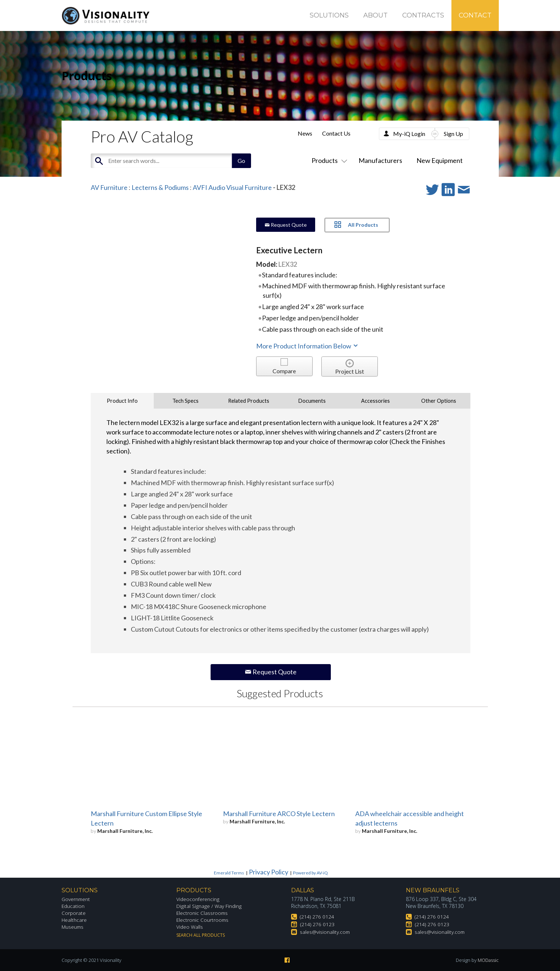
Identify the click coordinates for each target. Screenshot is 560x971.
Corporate (74, 913)
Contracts (423, 15)
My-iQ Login (409, 134)
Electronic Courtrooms (203, 920)
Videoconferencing (198, 899)
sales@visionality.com (325, 932)
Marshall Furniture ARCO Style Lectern (279, 814)
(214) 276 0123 (317, 924)
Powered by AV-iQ (310, 873)
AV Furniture (109, 187)
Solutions (329, 15)
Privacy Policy (269, 872)
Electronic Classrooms (203, 913)
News (305, 133)
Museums (73, 927)
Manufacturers (380, 160)
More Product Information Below (308, 346)
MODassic (488, 960)
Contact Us (336, 133)
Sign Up (453, 134)
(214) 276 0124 (317, 917)
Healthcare (74, 920)
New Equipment (440, 160)
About (375, 15)
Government (76, 899)
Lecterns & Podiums (160, 187)
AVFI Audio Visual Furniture (232, 187)
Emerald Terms (229, 873)
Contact (475, 15)
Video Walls (190, 927)
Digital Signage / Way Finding (209, 906)
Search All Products (201, 935)
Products (328, 160)
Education (73, 906)
